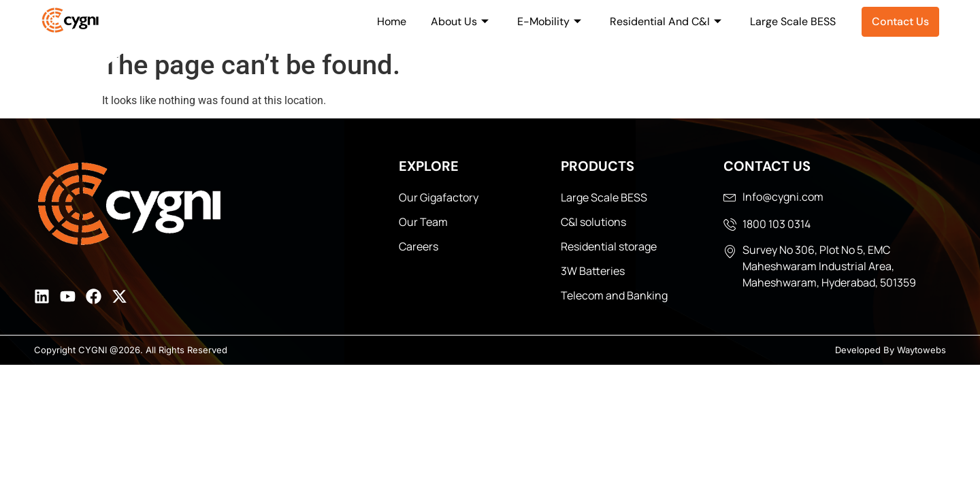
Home (392, 21)
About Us (460, 21)
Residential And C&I (666, 21)
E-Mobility (549, 21)
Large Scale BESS (793, 21)
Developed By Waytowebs (891, 350)
